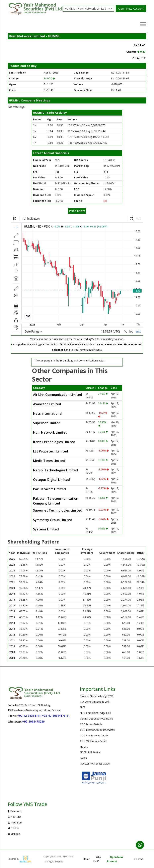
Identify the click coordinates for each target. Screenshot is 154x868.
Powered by (20, 859)
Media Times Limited (49, 461)
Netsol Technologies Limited (55, 470)
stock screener (103, 344)
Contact (139, 859)
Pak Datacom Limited (49, 489)
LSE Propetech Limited (51, 451)
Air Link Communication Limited (58, 395)
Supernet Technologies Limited (58, 510)
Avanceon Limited (47, 404)
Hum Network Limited (50, 432)
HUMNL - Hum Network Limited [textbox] (87, 9)
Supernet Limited (47, 423)
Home (87, 859)
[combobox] (88, 9)
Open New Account (131, 9)
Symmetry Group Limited (53, 520)
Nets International (48, 414)
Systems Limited (46, 529)
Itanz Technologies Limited (54, 442)
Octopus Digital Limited (51, 480)
